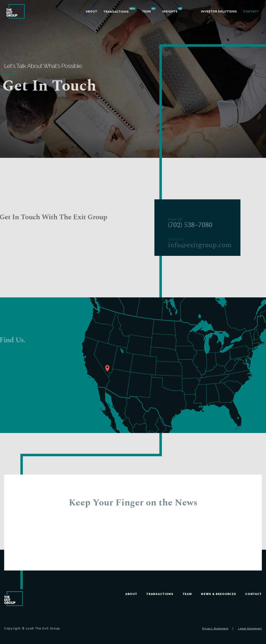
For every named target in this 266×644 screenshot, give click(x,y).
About (131, 594)
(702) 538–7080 (190, 230)
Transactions (160, 594)
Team (187, 594)
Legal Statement (250, 629)
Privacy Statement (215, 629)
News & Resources (219, 594)
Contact (254, 594)
